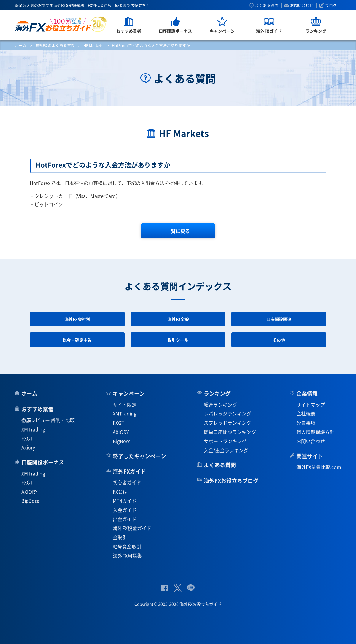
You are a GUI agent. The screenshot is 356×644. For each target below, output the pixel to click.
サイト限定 (125, 405)
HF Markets (93, 45)
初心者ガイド (127, 482)
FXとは (120, 491)
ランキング (217, 393)
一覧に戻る (178, 231)
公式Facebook (165, 588)
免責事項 (306, 423)
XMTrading (33, 429)
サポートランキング (225, 441)
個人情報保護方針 (315, 432)
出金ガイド (125, 519)
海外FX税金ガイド (132, 528)
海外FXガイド (129, 471)
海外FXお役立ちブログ (231, 481)
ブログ (331, 5)
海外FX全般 (178, 319)
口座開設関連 (279, 319)
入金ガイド (125, 510)
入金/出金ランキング (226, 450)
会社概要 (306, 413)
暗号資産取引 (127, 546)
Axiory (28, 447)
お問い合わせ (302, 5)
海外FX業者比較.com (319, 467)
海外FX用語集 (127, 556)
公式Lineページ (191, 588)
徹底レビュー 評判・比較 (48, 420)
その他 (279, 340)
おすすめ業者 (37, 409)
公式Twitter (177, 588)
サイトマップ (311, 405)
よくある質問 (267, 5)
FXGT (27, 438)
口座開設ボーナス (43, 462)
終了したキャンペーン (139, 456)
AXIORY (30, 491)
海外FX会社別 (77, 319)
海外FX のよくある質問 (55, 45)
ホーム (21, 45)
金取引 (120, 537)
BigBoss (30, 501)
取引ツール (178, 340)
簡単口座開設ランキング (230, 432)
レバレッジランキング (228, 413)
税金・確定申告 (77, 340)
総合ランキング (220, 405)
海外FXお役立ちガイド (61, 24)
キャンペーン (129, 393)
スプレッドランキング (228, 423)
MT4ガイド (125, 501)
